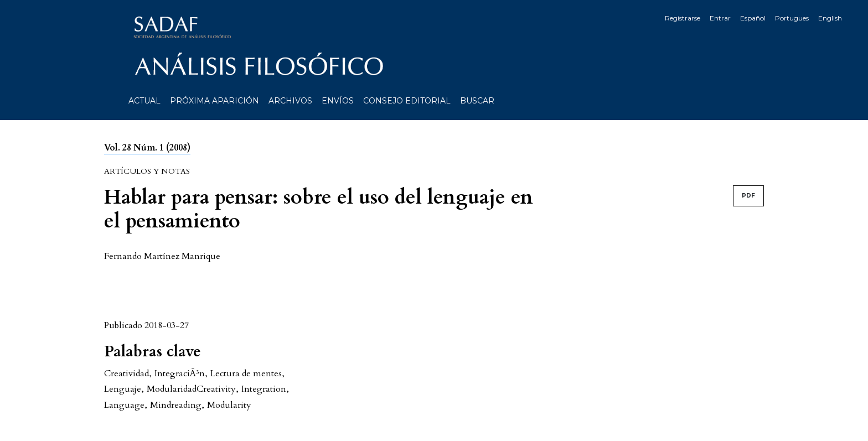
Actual (144, 101)
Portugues (792, 18)
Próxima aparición (215, 101)
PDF (748, 196)
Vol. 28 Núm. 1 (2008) (147, 148)
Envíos (338, 101)
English (830, 18)
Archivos (290, 101)
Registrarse (683, 18)
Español (753, 18)
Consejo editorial (407, 101)
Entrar (720, 18)
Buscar (477, 101)
